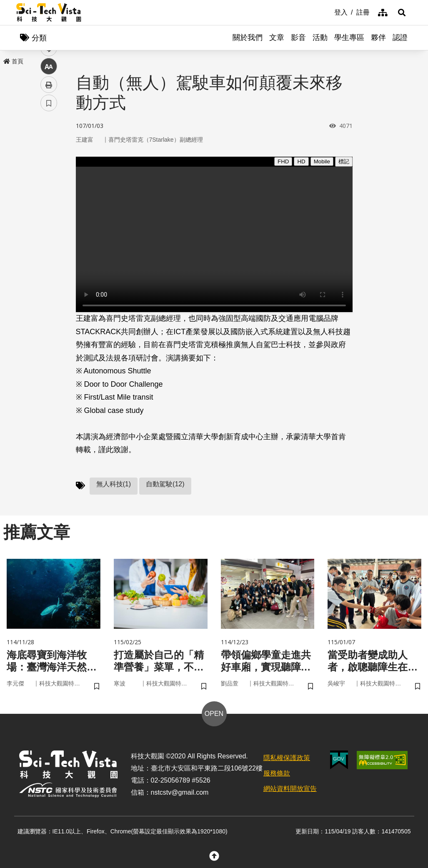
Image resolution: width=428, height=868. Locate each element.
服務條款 (277, 773)
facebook (49, 159)
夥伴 (378, 38)
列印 (49, 233)
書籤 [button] (49, 251)
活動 (320, 38)
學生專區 (349, 38)
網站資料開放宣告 (290, 789)
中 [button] (49, 214)
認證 (400, 38)
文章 (277, 38)
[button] (402, 13)
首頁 (13, 61)
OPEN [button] (214, 714)
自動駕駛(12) (165, 484)
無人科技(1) (114, 484)
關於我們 (248, 38)
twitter (49, 178)
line (46, 196)
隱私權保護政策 (287, 758)
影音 (298, 38)
